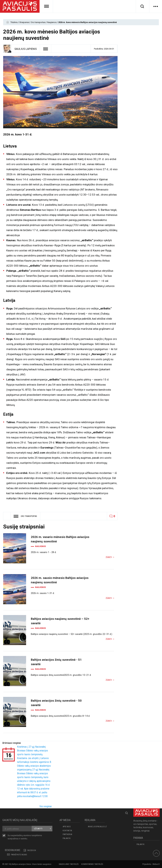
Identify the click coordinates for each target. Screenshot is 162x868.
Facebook (32, 850)
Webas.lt (156, 864)
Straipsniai (24, 22)
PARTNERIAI (67, 834)
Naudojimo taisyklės (69, 864)
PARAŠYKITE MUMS (19, 855)
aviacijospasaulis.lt (96, 827)
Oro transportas (38, 22)
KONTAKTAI (67, 830)
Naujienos (52, 22)
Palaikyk (67, 838)
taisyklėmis (37, 835)
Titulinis (14, 22)
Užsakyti (38, 829)
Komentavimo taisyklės (92, 864)
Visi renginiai (45, 806)
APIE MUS (67, 827)
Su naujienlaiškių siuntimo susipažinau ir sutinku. (25, 837)
